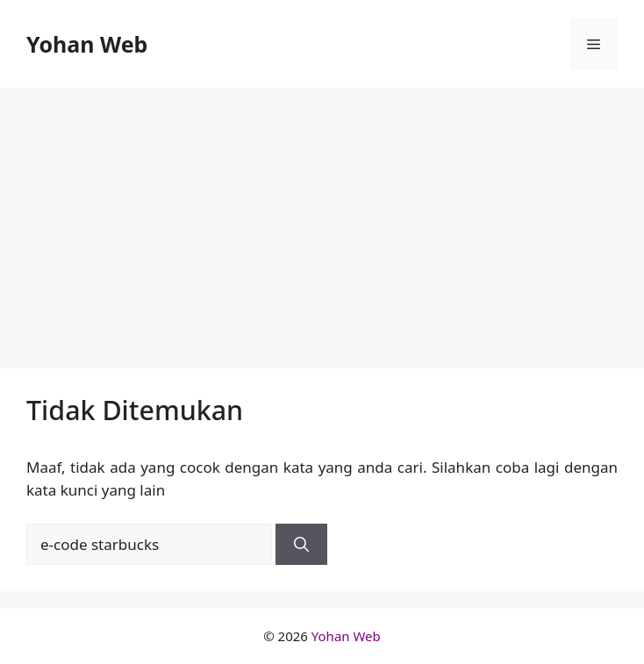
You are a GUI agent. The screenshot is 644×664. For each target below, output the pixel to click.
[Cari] (301, 545)
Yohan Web (87, 44)
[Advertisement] (322, 219)
